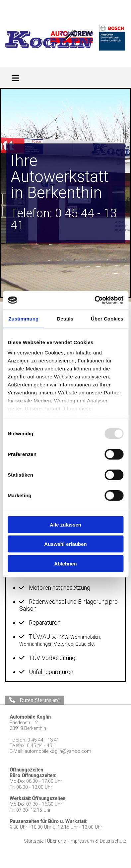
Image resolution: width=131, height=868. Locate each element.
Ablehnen (65, 563)
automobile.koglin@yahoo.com (58, 751)
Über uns (57, 841)
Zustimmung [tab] (23, 318)
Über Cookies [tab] (107, 318)
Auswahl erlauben (65, 544)
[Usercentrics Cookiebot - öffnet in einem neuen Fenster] (94, 300)
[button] (34, 700)
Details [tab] (65, 318)
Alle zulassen (65, 524)
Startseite (34, 841)
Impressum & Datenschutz (98, 841)
